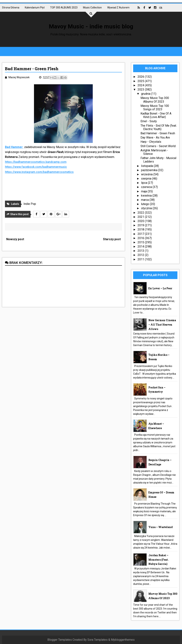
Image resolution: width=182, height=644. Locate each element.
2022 (141, 213)
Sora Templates (98, 640)
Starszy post (112, 239)
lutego (145, 204)
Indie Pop (30, 204)
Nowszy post (15, 239)
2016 (141, 238)
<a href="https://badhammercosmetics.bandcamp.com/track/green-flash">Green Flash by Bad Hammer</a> (63, 185)
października (150, 170)
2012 (141, 255)
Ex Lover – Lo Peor (160, 288)
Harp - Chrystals (151, 142)
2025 (141, 81)
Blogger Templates (60, 640)
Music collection (92, 8)
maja (144, 191)
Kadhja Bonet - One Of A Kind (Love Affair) (156, 115)
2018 (141, 229)
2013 (141, 251)
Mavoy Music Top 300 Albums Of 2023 (155, 100)
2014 (141, 247)
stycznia (147, 208)
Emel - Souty (149, 121)
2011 (141, 259)
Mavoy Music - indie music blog (91, 26)
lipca (144, 183)
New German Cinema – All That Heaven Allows (162, 325)
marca (145, 200)
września (147, 174)
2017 (141, 234)
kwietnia (147, 196)
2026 (141, 77)
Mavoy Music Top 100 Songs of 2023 (155, 108)
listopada (147, 166)
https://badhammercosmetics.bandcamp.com (36, 162)
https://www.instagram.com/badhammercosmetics (39, 172)
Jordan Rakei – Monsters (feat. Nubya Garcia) (158, 560)
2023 (141, 90)
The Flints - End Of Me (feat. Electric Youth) (159, 127)
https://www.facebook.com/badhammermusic (36, 167)
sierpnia (147, 179)
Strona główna (11, 8)
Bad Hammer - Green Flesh (158, 133)
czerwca (147, 187)
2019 (141, 225)
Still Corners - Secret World (158, 146)
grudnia (146, 94)
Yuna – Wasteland (161, 527)
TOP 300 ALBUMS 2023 (64, 8)
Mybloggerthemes (123, 640)
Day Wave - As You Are (155, 138)
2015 (141, 242)
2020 (141, 221)
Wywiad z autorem (118, 8)
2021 (141, 217)
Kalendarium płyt (35, 8)
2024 (141, 85)
